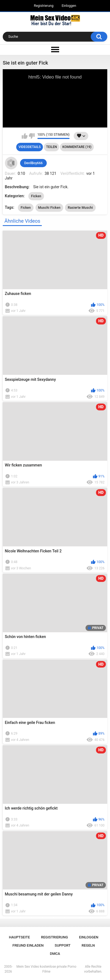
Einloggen (69, 6)
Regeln (88, 945)
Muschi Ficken (49, 208)
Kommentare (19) (77, 147)
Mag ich (25, 136)
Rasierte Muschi (80, 208)
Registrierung (44, 6)
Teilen (52, 147)
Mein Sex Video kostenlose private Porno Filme (46, 969)
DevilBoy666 (33, 163)
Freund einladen (28, 945)
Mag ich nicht (32, 136)
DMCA (55, 954)
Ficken (36, 196)
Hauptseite (19, 937)
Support (63, 945)
